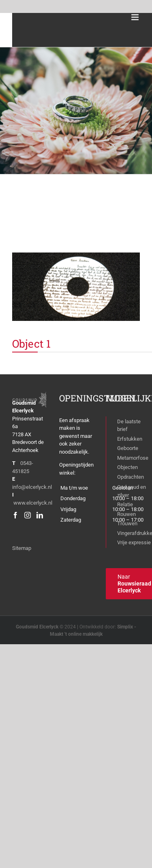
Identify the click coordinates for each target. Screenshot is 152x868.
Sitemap (22, 548)
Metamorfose (133, 458)
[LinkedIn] (40, 515)
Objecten (127, 467)
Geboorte (128, 448)
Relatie (125, 504)
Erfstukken (130, 439)
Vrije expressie (134, 542)
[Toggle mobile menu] (136, 17)
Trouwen (127, 523)
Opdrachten (131, 477)
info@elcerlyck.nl (32, 487)
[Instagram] (28, 515)
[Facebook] (15, 515)
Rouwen (126, 514)
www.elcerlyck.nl (33, 503)
